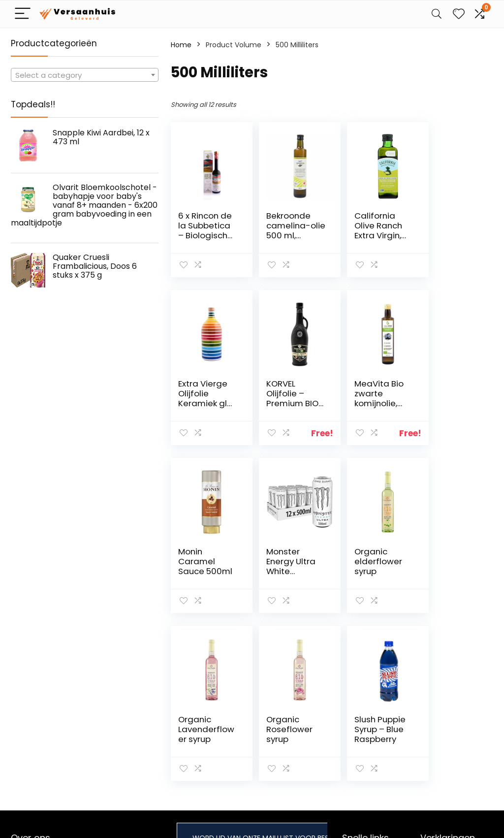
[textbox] (85, 75)
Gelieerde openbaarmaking (450, 733)
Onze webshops (369, 734)
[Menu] (23, 14)
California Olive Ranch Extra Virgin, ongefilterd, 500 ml (367, 235)
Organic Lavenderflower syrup (285, 561)
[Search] (437, 14)
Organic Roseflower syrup (366, 561)
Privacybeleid (443, 692)
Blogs (351, 720)
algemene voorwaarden (443, 710)
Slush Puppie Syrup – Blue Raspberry (450, 561)
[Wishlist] (459, 14)
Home (181, 45)
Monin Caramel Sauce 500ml (361, 398)
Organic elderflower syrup (202, 561)
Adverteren (361, 747)
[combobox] (85, 75)
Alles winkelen (365, 706)
